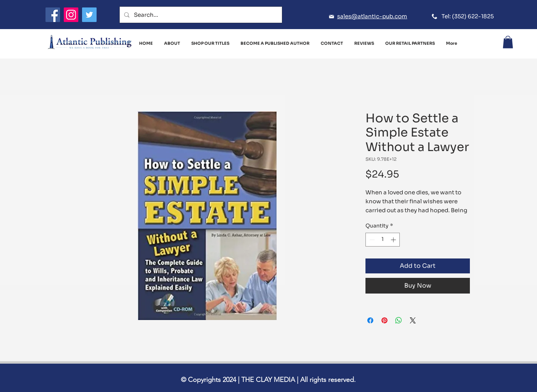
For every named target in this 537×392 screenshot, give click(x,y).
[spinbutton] (383, 240)
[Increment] (394, 240)
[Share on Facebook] (370, 320)
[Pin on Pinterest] (384, 320)
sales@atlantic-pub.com (372, 16)
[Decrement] (371, 240)
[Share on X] (413, 320)
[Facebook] (53, 15)
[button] (508, 42)
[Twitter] (89, 15)
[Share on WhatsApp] (399, 320)
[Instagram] (71, 15)
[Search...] (200, 15)
